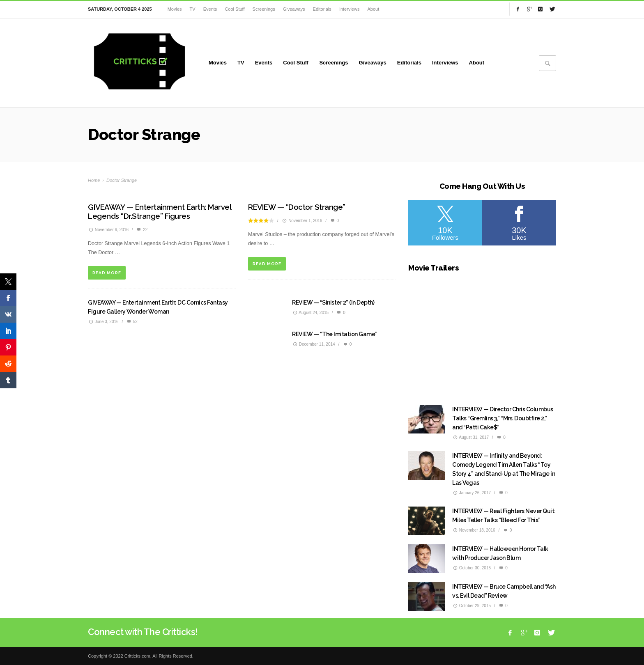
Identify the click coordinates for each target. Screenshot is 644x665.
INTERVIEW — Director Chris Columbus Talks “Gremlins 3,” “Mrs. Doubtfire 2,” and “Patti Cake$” (503, 418)
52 (132, 322)
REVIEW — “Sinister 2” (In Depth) (333, 303)
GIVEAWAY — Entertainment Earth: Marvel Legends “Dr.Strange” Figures (159, 212)
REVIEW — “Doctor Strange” (297, 207)
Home (94, 180)
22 (142, 230)
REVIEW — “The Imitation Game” (335, 334)
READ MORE (107, 273)
